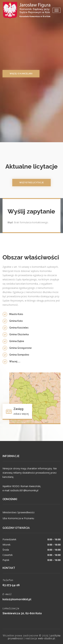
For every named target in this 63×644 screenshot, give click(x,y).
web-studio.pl (47, 637)
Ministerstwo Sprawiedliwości (18, 512)
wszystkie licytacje (32, 183)
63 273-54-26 (11, 585)
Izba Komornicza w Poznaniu (18, 518)
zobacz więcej (21, 414)
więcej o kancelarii (21, 74)
